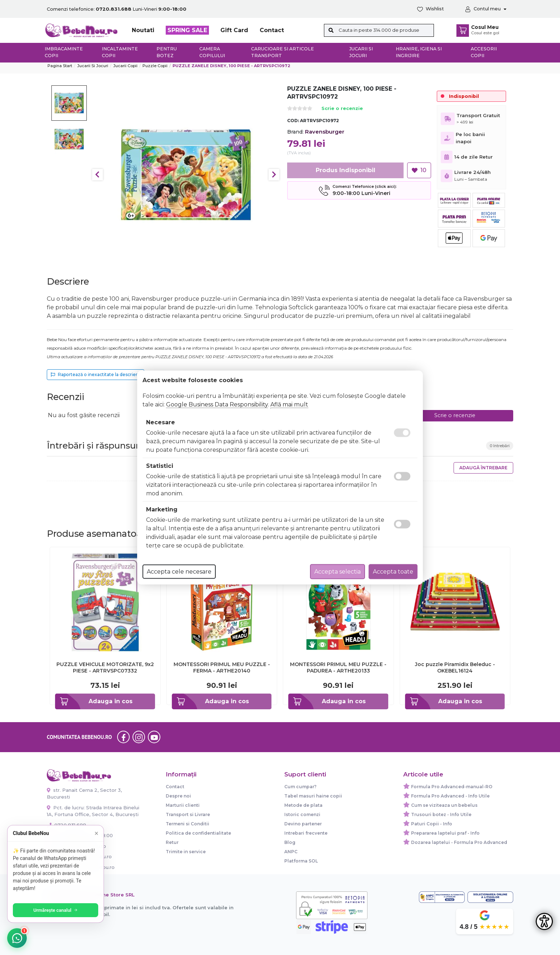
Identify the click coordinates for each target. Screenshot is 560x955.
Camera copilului (212, 52)
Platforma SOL (301, 861)
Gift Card (234, 30)
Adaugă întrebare (483, 468)
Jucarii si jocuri (361, 52)
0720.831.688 (66, 825)
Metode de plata (303, 805)
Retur (172, 842)
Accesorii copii (484, 52)
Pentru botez (167, 52)
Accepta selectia (337, 572)
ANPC (291, 852)
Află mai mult (289, 404)
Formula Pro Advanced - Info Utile (450, 796)
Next (274, 175)
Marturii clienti (183, 805)
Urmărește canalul (57, 910)
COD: (293, 121)
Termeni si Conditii (187, 824)
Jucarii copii (125, 66)
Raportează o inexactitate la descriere (96, 374)
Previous (97, 175)
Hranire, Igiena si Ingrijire (419, 52)
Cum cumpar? (300, 787)
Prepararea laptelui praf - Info (445, 833)
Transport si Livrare (188, 814)
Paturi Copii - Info (432, 824)
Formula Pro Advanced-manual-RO (452, 787)
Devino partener (303, 824)
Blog (290, 842)
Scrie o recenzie (342, 109)
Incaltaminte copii (120, 52)
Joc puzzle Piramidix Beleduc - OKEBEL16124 (455, 667)
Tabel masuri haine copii (313, 796)
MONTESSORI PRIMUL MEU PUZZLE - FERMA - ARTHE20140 (222, 667)
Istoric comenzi (302, 814)
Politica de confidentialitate (198, 833)
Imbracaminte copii (64, 52)
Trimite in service (186, 852)
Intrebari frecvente (306, 833)
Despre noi (178, 796)
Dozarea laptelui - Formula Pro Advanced (459, 842)
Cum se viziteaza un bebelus (444, 805)
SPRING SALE (187, 30)
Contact (272, 30)
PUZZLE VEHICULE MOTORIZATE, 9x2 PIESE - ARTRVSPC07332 (105, 667)
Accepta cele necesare (179, 572)
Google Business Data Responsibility (217, 404)
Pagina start (60, 66)
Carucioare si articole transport (282, 52)
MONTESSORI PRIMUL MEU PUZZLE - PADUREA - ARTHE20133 (338, 667)
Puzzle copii (155, 66)
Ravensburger (325, 132)
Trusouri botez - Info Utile (441, 814)
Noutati (143, 30)
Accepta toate (393, 572)
